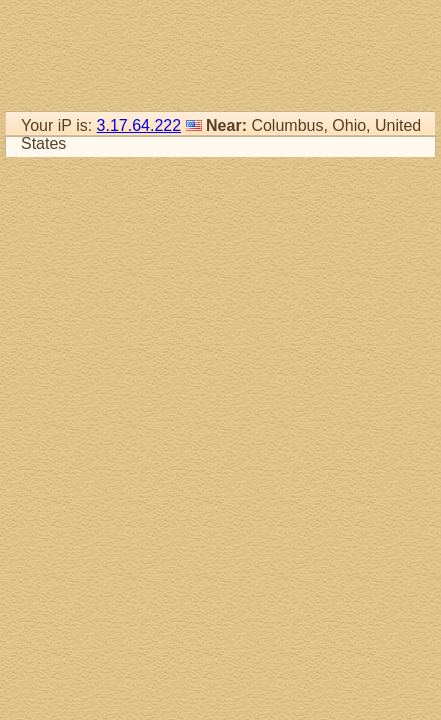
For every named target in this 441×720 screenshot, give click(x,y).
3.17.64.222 (139, 125)
